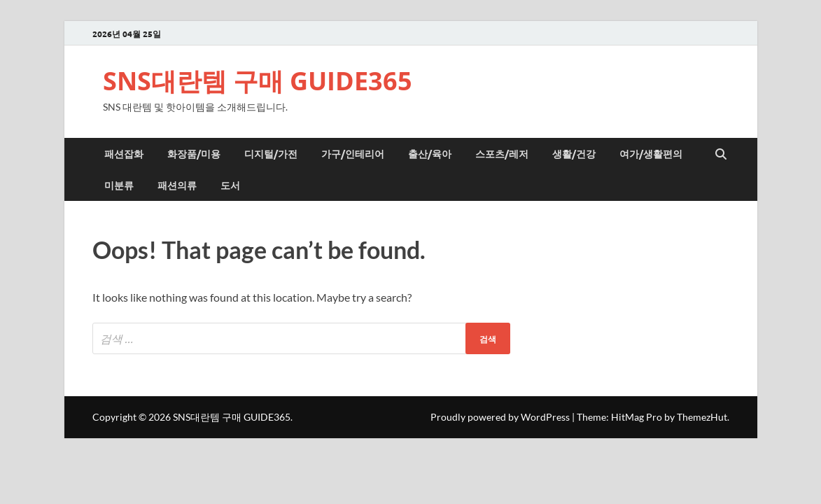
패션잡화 (124, 153)
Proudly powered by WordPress (500, 417)
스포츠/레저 (502, 153)
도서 (230, 185)
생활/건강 (574, 153)
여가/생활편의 (651, 153)
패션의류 (177, 185)
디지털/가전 (271, 153)
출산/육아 (430, 153)
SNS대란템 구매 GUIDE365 (258, 81)
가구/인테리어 (353, 153)
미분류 (119, 185)
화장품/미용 (194, 153)
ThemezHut (702, 417)
